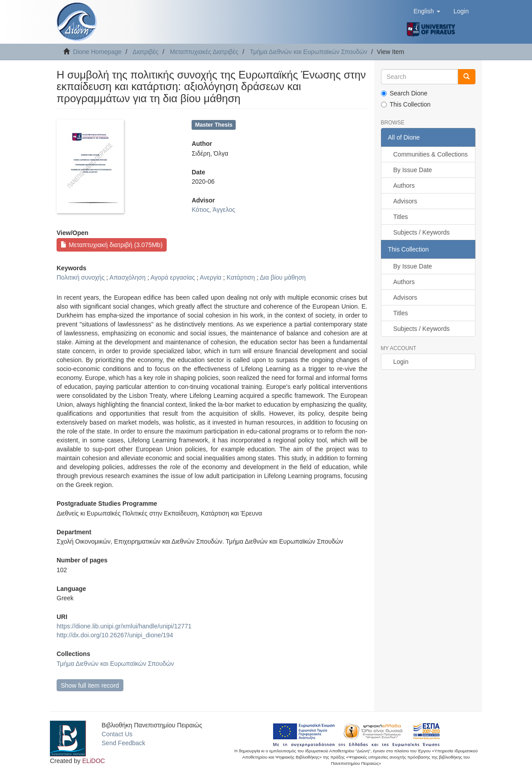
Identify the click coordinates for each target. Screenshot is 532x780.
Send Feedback (123, 743)
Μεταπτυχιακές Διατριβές (204, 52)
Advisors (405, 201)
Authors (404, 186)
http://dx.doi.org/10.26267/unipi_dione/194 (115, 635)
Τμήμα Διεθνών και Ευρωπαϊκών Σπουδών (309, 52)
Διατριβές (146, 52)
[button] (427, 11)
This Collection (406, 104)
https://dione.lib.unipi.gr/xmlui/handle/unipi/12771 (124, 626)
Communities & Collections (431, 154)
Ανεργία (211, 277)
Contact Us (117, 734)
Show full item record (90, 685)
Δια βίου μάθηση (283, 277)
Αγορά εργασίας (173, 277)
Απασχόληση (128, 277)
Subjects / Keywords (422, 232)
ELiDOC (93, 761)
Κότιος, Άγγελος (213, 210)
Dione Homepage (97, 52)
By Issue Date (413, 170)
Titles (401, 217)
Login (401, 362)
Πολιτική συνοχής (81, 277)
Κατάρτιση (241, 277)
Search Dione (404, 93)
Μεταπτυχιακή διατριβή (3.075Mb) (111, 245)
